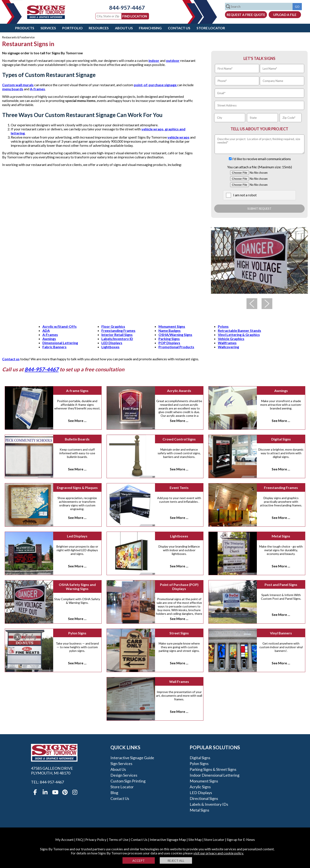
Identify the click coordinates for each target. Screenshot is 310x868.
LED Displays (112, 343)
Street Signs (179, 633)
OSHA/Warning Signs (175, 335)
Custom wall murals (18, 85)
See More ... (77, 421)
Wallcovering (228, 347)
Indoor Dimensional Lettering (215, 775)
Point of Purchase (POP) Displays (179, 587)
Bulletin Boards (77, 439)
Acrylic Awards (179, 391)
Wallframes (227, 343)
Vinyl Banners (281, 633)
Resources (99, 28)
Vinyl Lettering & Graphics (239, 335)
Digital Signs (281, 439)
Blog (114, 793)
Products (25, 28)
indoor (154, 60)
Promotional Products (176, 347)
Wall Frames (179, 681)
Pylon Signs (77, 633)
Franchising (150, 28)
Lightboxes (110, 347)
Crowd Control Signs (179, 439)
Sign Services (121, 763)
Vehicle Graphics (231, 339)
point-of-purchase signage (156, 85)
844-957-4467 (124, 8)
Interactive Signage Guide (132, 758)
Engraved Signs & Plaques (77, 488)
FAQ (79, 839)
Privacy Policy (96, 839)
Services (48, 28)
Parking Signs (169, 339)
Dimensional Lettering (60, 343)
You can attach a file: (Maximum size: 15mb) (260, 167)
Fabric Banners (54, 347)
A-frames (37, 89)
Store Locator (211, 28)
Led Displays (77, 536)
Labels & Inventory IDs (209, 804)
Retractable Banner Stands (239, 330)
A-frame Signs (77, 391)
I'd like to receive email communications (262, 159)
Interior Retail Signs (117, 335)
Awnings (49, 339)
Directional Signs (204, 798)
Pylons (223, 326)
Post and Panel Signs (281, 585)
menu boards (13, 89)
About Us (124, 28)
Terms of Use (119, 839)
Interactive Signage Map (168, 839)
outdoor (173, 60)
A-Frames (50, 335)
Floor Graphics (113, 326)
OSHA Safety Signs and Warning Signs (77, 587)
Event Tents (179, 488)
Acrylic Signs (200, 787)
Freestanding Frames (118, 330)
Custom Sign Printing (128, 781)
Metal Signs (281, 536)
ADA (46, 330)
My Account (64, 839)
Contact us (11, 359)
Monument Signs (172, 326)
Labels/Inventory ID (117, 339)
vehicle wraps (178, 137)
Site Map (195, 839)
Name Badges (170, 330)
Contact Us (179, 28)
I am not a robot (245, 195)
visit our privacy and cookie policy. (219, 853)
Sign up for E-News (241, 839)
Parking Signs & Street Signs (213, 769)
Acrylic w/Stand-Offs (60, 326)
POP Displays (169, 343)
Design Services (124, 775)
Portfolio (72, 28)
